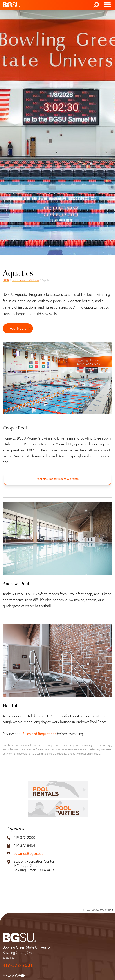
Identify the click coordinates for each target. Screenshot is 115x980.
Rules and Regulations (39, 734)
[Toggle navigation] (107, 5)
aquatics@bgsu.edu (28, 853)
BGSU (6, 280)
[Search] (96, 5)
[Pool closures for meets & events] (57, 478)
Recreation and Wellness (25, 280)
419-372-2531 (18, 965)
